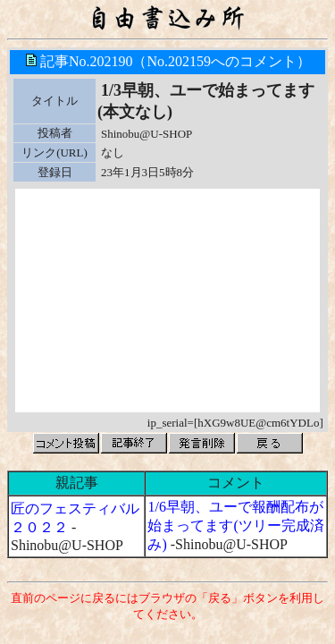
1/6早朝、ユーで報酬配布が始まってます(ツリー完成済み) (235, 525)
